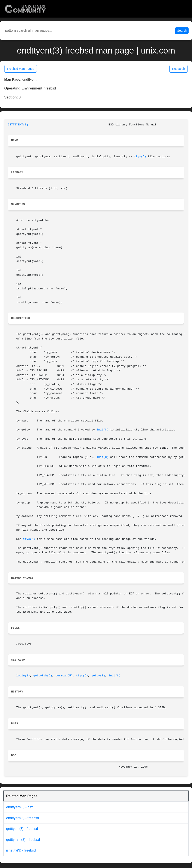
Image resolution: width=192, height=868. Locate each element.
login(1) (23, 676)
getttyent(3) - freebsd (22, 829)
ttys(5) (140, 157)
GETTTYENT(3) (18, 125)
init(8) (103, 430)
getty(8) (98, 676)
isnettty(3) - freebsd (21, 850)
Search (182, 31)
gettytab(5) (43, 676)
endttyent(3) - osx (20, 807)
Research (179, 69)
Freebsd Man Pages (21, 69)
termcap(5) (64, 676)
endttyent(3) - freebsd (23, 818)
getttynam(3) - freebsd (23, 840)
